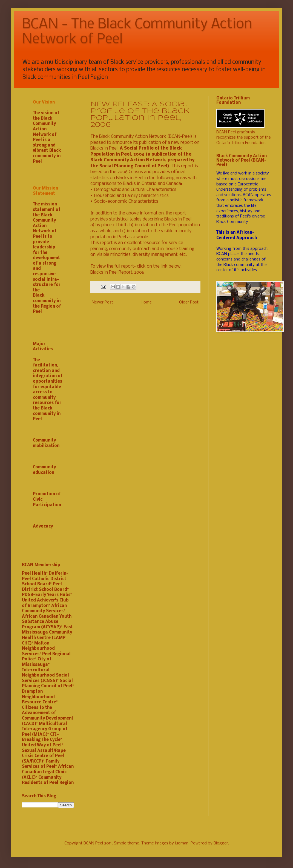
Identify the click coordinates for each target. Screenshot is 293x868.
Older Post (189, 302)
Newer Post (102, 302)
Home (146, 302)
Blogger (221, 843)
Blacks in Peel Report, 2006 (117, 272)
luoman (182, 843)
